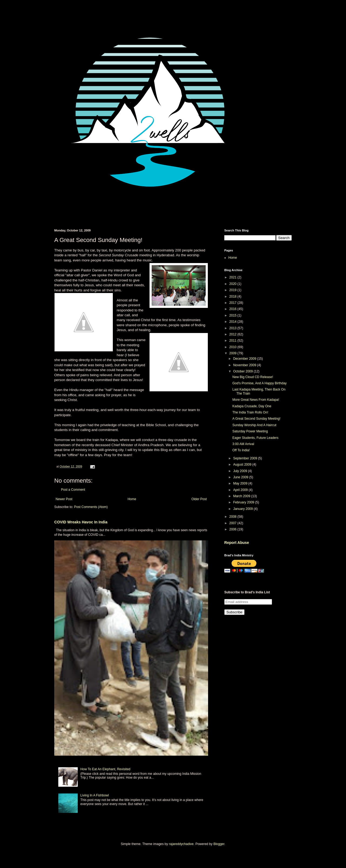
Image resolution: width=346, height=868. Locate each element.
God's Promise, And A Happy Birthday (259, 383)
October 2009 (243, 371)
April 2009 (241, 490)
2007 (233, 523)
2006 (233, 529)
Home (132, 499)
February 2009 (244, 502)
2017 (233, 303)
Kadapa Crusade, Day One (252, 406)
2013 (233, 328)
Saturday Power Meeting (250, 431)
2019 (233, 290)
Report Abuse (237, 543)
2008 (233, 517)
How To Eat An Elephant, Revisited (105, 769)
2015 (233, 315)
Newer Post (64, 499)
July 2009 (241, 471)
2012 (233, 334)
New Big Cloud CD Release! (253, 377)
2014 (233, 322)
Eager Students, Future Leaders (255, 438)
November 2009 (245, 365)
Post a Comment (73, 490)
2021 (233, 277)
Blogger (219, 844)
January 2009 (243, 509)
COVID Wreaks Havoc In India (81, 522)
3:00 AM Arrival (243, 444)
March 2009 (242, 496)
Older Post (199, 499)
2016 (233, 309)
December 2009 (245, 359)
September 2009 (246, 458)
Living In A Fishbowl (95, 795)
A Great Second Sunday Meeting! (256, 419)
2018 (233, 297)
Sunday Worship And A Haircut (254, 425)
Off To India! (241, 450)
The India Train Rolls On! (250, 412)
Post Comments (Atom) (91, 507)
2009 (233, 353)
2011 (233, 341)
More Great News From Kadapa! (256, 400)
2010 (233, 347)
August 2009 (243, 465)
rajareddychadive (181, 844)
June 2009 (241, 477)
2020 (233, 284)
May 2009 (241, 483)
